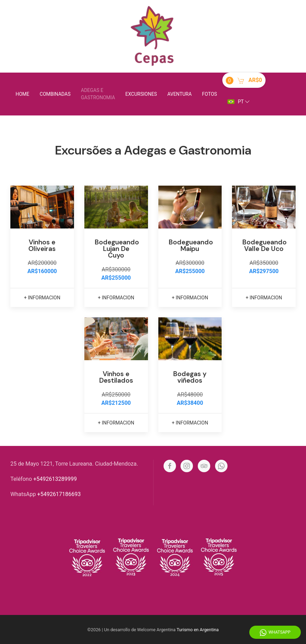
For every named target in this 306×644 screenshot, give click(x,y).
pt (239, 102)
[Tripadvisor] (204, 466)
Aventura (179, 94)
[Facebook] (170, 466)
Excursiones (141, 94)
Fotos (209, 94)
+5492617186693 (59, 494)
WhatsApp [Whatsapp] (275, 633)
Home (22, 94)
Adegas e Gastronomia (98, 94)
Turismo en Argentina (198, 630)
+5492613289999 (55, 479)
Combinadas (55, 94)
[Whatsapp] (221, 466)
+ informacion (42, 298)
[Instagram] (187, 466)
